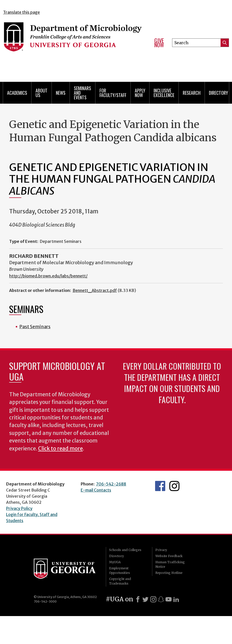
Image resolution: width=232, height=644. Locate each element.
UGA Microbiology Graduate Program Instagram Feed (174, 486)
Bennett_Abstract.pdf (95, 290)
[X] (145, 599)
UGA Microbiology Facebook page (160, 486)
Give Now (159, 43)
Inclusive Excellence (164, 93)
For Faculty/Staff (113, 93)
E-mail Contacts (96, 490)
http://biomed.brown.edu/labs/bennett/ (48, 276)
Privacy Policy (19, 508)
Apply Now (140, 93)
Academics (17, 93)
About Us (42, 93)
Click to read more (60, 449)
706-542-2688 (111, 484)
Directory (218, 93)
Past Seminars (35, 327)
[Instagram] (153, 599)
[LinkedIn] (176, 599)
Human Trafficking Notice (170, 564)
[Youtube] (169, 599)
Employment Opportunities (120, 570)
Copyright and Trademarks (120, 581)
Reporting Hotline (169, 573)
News (61, 93)
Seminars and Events (82, 93)
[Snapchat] (161, 599)
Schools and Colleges (125, 550)
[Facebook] (138, 599)
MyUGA (115, 562)
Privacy (161, 550)
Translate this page (21, 12)
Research (192, 93)
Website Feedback (169, 556)
